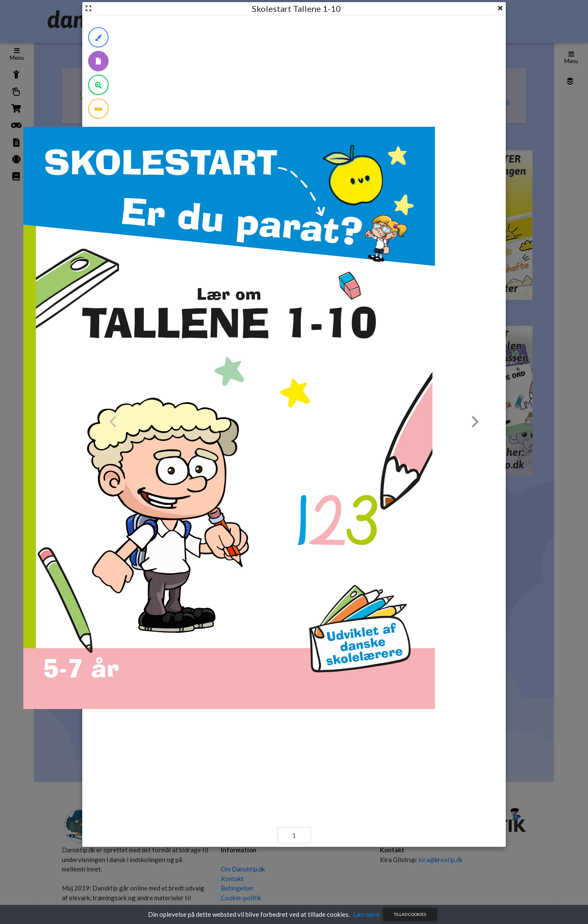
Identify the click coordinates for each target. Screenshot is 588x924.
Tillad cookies (410, 914)
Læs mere (366, 914)
